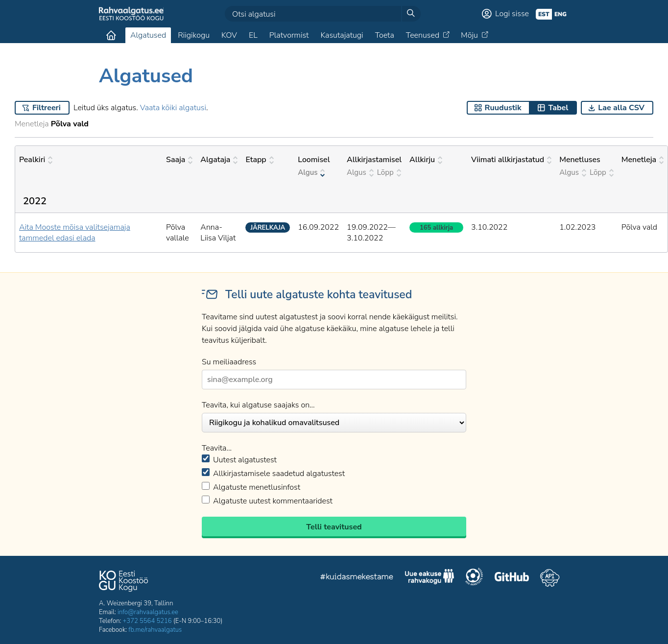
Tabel (558, 108)
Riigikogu (194, 35)
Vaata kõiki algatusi (173, 108)
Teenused (423, 35)
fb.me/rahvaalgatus (155, 630)
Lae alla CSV (621, 108)
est (544, 14)
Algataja (219, 160)
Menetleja (643, 160)
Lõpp (389, 172)
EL (253, 35)
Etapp (259, 160)
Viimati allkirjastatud (511, 160)
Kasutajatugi (342, 35)
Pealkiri (36, 160)
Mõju (469, 35)
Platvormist (289, 35)
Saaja (179, 160)
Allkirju (426, 160)
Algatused (148, 35)
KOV (229, 35)
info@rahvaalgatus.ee (148, 612)
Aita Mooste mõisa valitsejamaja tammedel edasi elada (75, 233)
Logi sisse (512, 14)
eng (561, 14)
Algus (311, 172)
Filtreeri (47, 108)
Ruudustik (503, 108)
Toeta (385, 35)
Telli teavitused (334, 527)
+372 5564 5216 (147, 621)
